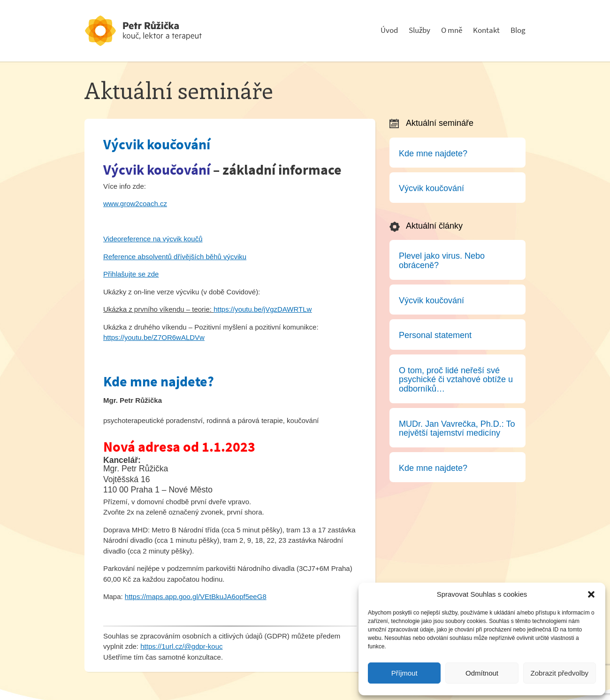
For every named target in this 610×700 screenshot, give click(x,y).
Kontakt (486, 30)
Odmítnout (482, 673)
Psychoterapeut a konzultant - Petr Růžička (155, 31)
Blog (518, 30)
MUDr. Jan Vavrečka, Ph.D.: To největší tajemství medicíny (457, 429)
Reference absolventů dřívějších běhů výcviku (175, 257)
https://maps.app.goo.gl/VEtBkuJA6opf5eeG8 (196, 596)
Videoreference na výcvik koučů (153, 239)
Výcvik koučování (157, 144)
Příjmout (404, 673)
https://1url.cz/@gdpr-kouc (181, 646)
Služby (419, 30)
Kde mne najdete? (159, 381)
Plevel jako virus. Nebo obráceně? (442, 261)
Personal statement (435, 335)
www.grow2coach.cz (135, 204)
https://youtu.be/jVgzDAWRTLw (263, 309)
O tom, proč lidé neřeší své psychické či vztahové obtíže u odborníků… (456, 380)
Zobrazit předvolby (560, 673)
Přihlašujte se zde (131, 274)
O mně (452, 30)
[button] (591, 594)
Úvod (389, 30)
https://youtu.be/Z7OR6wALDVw (154, 337)
